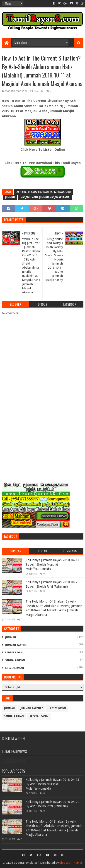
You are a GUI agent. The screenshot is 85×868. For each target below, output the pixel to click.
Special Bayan (15, 668)
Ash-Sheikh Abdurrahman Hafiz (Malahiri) (44, 192)
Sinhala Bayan (15, 660)
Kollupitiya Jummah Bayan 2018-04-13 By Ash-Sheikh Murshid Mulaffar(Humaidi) (52, 564)
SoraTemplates (28, 863)
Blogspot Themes (71, 863)
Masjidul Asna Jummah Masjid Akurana (45, 197)
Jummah (10, 197)
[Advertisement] (42, 434)
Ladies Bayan (14, 653)
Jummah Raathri (16, 645)
